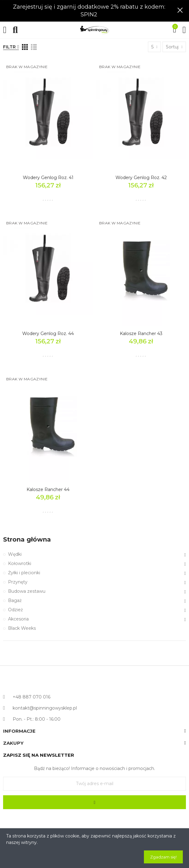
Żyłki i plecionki (24, 573)
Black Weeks (22, 628)
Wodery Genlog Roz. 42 (141, 178)
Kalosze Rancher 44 (48, 489)
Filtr (9, 47)
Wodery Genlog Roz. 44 (48, 334)
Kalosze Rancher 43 (141, 334)
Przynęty (18, 582)
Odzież (15, 610)
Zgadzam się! (163, 857)
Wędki (15, 554)
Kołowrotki (20, 563)
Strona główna (27, 539)
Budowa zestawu (27, 591)
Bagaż (15, 600)
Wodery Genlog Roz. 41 (48, 178)
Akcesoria (18, 619)
